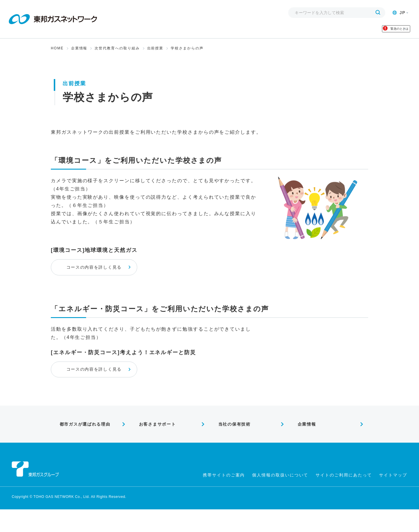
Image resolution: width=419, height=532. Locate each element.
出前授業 (155, 54)
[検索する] (378, 13)
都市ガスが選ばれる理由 (83, 445)
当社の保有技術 (231, 445)
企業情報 (79, 54)
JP (399, 13)
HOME (57, 54)
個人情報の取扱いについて (280, 498)
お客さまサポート (155, 445)
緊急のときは (380, 32)
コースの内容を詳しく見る (109, 277)
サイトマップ (393, 498)
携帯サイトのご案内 (224, 498)
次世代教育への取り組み (117, 54)
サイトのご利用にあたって (344, 498)
